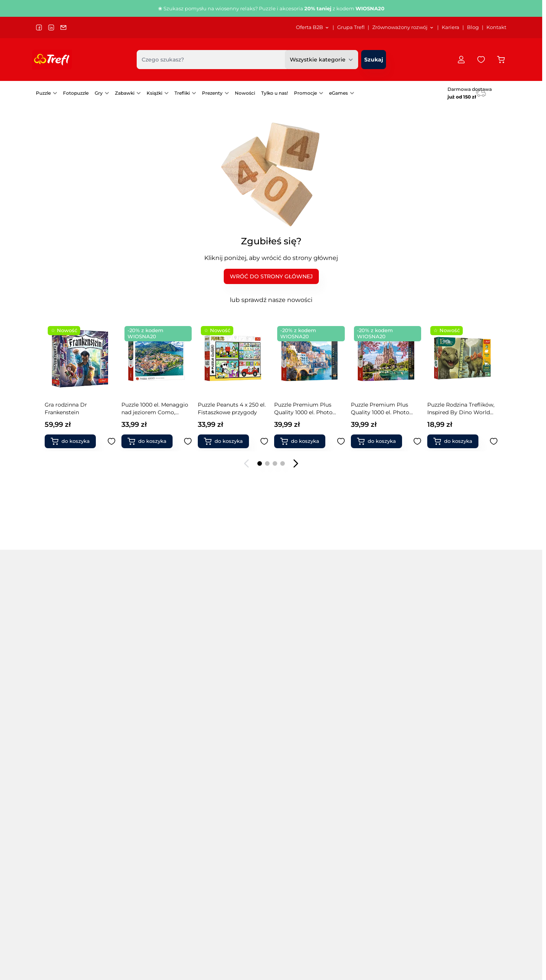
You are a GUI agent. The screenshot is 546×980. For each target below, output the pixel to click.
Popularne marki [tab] (155, 651)
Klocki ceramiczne (383, 770)
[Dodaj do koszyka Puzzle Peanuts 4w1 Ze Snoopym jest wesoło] (456, 441)
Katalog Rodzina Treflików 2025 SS (376, 906)
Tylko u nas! (275, 93)
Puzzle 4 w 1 (138, 685)
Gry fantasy (286, 759)
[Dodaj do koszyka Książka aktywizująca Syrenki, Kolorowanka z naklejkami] (73, 441)
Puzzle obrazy (217, 685)
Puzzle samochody (224, 695)
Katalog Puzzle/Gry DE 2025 (368, 897)
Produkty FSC (456, 770)
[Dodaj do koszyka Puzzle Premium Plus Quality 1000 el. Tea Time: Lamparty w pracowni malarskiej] (303, 441)
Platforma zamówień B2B (283, 924)
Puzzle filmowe (142, 727)
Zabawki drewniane (463, 706)
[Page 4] (283, 463)
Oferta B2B (265, 934)
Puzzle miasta (218, 674)
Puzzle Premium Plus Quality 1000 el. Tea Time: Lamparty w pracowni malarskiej (308, 409)
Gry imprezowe (291, 717)
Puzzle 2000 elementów (68, 706)
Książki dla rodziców (464, 759)
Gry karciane (288, 749)
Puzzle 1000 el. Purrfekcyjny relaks (376, 408)
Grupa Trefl (351, 27)
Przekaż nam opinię (276, 943)
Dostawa (453, 897)
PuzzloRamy (216, 738)
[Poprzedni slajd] (247, 463)
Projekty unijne (200, 888)
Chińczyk (371, 738)
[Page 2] (267, 463)
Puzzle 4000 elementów (68, 727)
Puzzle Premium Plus (150, 706)
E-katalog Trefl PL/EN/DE (364, 879)
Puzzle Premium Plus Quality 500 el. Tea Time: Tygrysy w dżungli (154, 409)
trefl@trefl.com (59, 898)
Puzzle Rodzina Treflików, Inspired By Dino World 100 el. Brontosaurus (231, 409)
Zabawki (125, 93)
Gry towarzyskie (292, 674)
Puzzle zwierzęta (221, 717)
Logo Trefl (263, 906)
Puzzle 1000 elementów (67, 695)
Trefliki (182, 93)
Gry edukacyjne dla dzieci (304, 695)
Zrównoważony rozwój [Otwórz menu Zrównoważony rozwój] (403, 27)
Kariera (451, 27)
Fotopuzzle (76, 93)
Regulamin (456, 879)
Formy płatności (462, 906)
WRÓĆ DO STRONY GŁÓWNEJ (271, 276)
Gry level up (375, 727)
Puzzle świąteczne (223, 727)
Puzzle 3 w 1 (137, 674)
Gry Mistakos (376, 695)
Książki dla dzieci (460, 749)
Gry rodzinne (216, 770)
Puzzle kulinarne (144, 759)
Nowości (245, 93)
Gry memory (288, 727)
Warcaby (371, 749)
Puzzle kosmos (142, 738)
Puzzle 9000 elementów (68, 749)
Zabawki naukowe (461, 727)
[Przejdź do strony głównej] (52, 60)
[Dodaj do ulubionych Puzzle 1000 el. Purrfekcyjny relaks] (417, 441)
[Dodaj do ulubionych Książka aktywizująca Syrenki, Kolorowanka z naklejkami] (111, 441)
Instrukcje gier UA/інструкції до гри (378, 924)
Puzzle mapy (139, 770)
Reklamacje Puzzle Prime (474, 934)
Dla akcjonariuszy (203, 879)
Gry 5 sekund (288, 770)
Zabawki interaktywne (388, 759)
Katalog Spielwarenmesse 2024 (372, 915)
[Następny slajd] (296, 463)
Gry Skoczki (375, 717)
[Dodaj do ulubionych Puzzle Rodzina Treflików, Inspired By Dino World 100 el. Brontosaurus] (264, 441)
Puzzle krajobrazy (145, 749)
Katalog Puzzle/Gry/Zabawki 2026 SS (379, 888)
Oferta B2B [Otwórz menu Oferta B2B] (313, 27)
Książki (154, 93)
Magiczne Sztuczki (462, 695)
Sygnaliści (194, 897)
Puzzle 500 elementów (66, 685)
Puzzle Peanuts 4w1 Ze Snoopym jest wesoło (457, 408)
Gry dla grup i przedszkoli (305, 706)
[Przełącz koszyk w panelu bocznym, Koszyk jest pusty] (501, 60)
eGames (338, 93)
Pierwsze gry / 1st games (304, 738)
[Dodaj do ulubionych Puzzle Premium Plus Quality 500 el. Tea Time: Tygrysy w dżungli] (188, 441)
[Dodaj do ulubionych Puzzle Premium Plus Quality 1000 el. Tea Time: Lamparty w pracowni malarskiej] (341, 441)
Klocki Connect (458, 674)
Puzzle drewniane (145, 717)
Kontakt (496, 27)
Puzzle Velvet (139, 695)
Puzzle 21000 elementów (69, 770)
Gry (99, 93)
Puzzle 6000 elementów (68, 738)
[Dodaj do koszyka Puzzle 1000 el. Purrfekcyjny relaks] (380, 441)
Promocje (305, 93)
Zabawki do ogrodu (464, 717)
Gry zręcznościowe (296, 685)
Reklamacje (457, 924)
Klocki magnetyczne (465, 685)
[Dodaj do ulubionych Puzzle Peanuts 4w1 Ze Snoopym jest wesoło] (494, 441)
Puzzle (43, 93)
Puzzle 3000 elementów (68, 717)
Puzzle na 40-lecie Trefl (66, 674)
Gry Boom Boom (382, 674)
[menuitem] (313, 27)
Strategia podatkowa (207, 906)
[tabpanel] (271, 717)
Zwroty (451, 915)
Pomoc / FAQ (458, 943)
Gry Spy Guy (376, 706)
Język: (45, 937)
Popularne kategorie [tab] (73, 651)
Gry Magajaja (376, 685)
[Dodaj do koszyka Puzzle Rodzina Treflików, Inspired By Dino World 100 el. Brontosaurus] (226, 441)
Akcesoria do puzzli (225, 759)
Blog (473, 27)
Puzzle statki (216, 706)
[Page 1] (260, 463)
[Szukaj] (374, 60)
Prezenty (212, 93)
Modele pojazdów (461, 738)
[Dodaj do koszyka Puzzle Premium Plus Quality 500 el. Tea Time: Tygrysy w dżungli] (150, 441)
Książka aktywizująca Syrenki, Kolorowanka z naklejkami (76, 409)
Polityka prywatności (468, 888)
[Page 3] (275, 463)
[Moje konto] (461, 60)
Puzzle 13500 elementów (69, 759)
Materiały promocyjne (279, 915)
